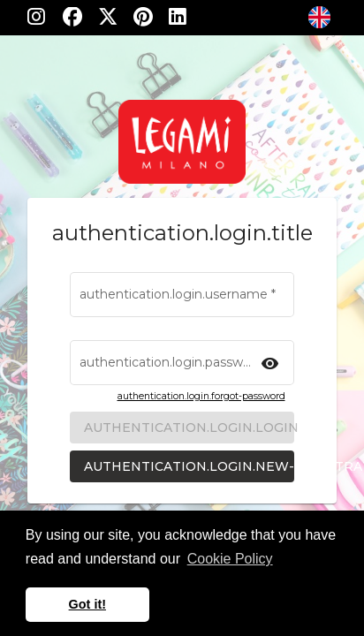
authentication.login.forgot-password (201, 396)
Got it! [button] (87, 604)
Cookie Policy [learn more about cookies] (230, 559)
